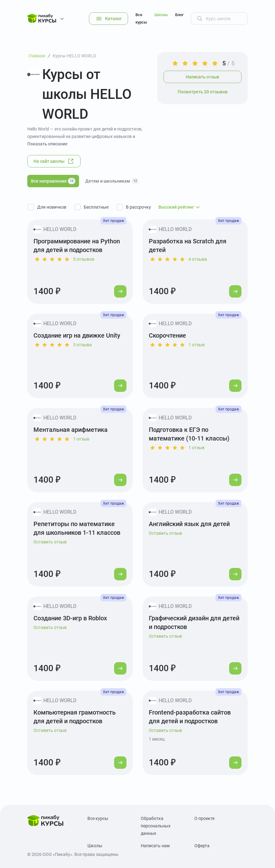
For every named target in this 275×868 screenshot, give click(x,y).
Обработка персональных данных (156, 826)
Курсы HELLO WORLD (74, 56)
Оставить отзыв (50, 542)
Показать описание (47, 144)
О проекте (204, 818)
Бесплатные (96, 207)
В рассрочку (138, 207)
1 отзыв (197, 345)
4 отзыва (198, 259)
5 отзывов (84, 259)
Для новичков (52, 207)
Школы (161, 15)
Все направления (53, 181)
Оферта (202, 846)
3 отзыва (82, 345)
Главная (37, 56)
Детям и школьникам (112, 181)
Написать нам (155, 846)
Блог (179, 15)
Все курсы (141, 18)
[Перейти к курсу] (120, 291)
